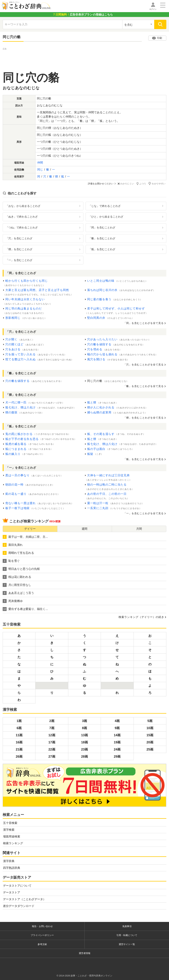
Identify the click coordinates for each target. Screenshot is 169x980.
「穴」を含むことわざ (19, 238)
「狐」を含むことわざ (102, 249)
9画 (117, 728)
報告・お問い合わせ (42, 926)
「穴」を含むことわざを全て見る (144, 365)
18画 (84, 742)
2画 (52, 721)
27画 (52, 757)
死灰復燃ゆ (13, 601)
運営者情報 (85, 953)
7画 (52, 728)
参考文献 (42, 944)
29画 (117, 757)
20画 (150, 742)
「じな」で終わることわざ (105, 206)
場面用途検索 (12, 836)
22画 (52, 749)
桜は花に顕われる (17, 577)
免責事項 (127, 926)
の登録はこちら (83, 15)
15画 (150, 735)
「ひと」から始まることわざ (106, 217)
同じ (40, 170)
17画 (52, 742)
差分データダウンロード (19, 906)
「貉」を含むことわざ (102, 238)
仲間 (40, 163)
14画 (117, 735)
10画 (150, 728)
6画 (19, 728)
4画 (117, 721)
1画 (19, 721)
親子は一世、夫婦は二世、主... (25, 537)
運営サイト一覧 (127, 944)
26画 (19, 757)
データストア (12, 892)
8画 (84, 728)
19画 (117, 742)
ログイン (153, 9)
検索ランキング (13, 843)
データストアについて (17, 885)
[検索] (160, 24)
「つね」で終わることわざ (22, 227)
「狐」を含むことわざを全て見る (144, 459)
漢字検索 (9, 830)
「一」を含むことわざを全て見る (144, 513)
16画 (19, 742)
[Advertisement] (84, 59)
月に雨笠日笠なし (17, 585)
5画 (150, 721)
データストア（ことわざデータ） (24, 899)
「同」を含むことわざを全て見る (144, 323)
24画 (117, 749)
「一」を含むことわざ (19, 260)
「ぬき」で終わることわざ (22, 217)
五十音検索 (10, 823)
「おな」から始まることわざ (23, 206)
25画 (150, 749)
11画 (19, 735)
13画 (84, 735)
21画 (19, 749)
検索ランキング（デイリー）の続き (141, 617)
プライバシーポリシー (42, 935)
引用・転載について (127, 935)
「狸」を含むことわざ (19, 249)
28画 (84, 757)
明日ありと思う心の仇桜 (21, 569)
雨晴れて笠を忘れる (18, 553)
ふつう (142, 183)
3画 (84, 721)
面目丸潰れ (13, 545)
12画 (52, 735)
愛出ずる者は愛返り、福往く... (25, 609)
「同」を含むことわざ (102, 227)
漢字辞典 (9, 861)
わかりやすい (158, 183)
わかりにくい (126, 184)
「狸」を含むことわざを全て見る (144, 417)
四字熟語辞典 (12, 868)
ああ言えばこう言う (18, 593)
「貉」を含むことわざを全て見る (144, 386)
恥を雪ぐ (11, 561)
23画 (84, 749)
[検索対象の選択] (138, 24)
